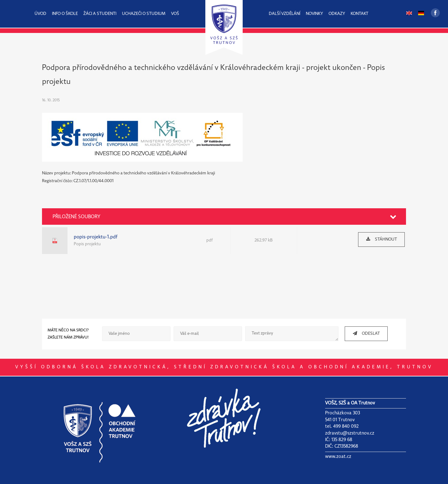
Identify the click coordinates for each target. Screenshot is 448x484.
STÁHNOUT (379, 239)
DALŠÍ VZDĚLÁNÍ (285, 14)
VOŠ (175, 14)
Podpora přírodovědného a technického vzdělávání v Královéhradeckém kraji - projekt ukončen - (205, 68)
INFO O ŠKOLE (65, 14)
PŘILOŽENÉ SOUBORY (76, 217)
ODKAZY (337, 14)
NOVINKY (314, 14)
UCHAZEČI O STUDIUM (144, 14)
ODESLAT (364, 333)
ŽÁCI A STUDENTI (100, 14)
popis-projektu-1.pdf (96, 237)
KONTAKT (359, 14)
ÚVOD (40, 14)
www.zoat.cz (338, 457)
